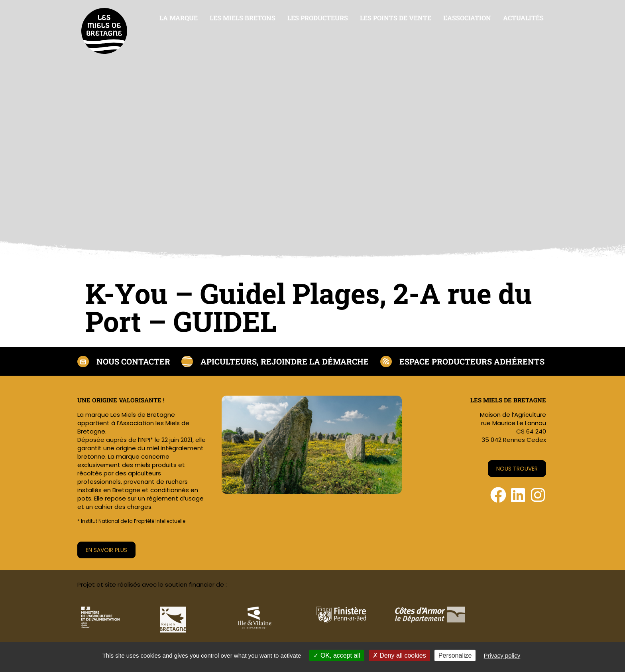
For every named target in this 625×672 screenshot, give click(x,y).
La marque (179, 18)
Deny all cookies (399, 655)
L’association (467, 18)
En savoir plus (106, 550)
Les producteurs (318, 18)
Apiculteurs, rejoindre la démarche (285, 361)
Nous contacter (133, 361)
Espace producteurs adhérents (472, 361)
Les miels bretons (243, 18)
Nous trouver (517, 469)
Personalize (455, 655)
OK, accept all (337, 655)
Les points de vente (396, 18)
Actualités (523, 18)
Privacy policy (502, 655)
